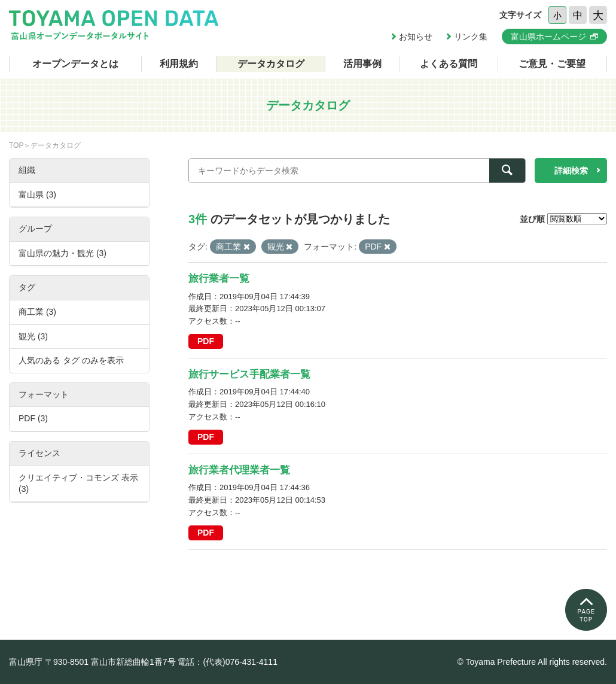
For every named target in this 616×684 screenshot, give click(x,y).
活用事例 (362, 64)
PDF (206, 341)
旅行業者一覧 (219, 279)
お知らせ (416, 37)
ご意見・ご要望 (552, 64)
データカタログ (271, 64)
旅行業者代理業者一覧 (239, 470)
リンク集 (471, 37)
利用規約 (179, 64)
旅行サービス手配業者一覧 (249, 374)
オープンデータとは (75, 64)
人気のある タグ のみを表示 (71, 360)
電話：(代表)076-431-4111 (228, 662)
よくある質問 (449, 64)
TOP (16, 145)
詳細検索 (571, 171)
